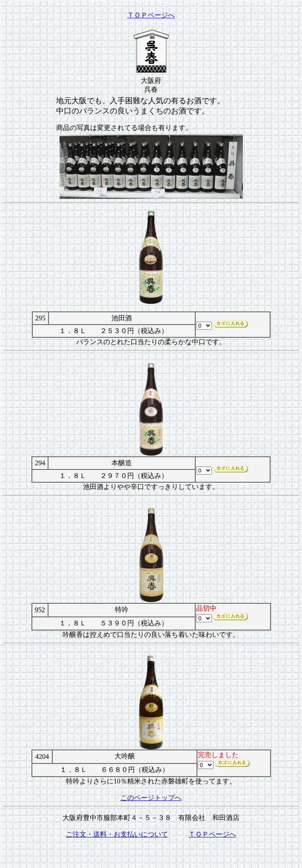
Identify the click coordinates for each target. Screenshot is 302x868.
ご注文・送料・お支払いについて (117, 834)
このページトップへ (151, 798)
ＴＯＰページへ (151, 15)
